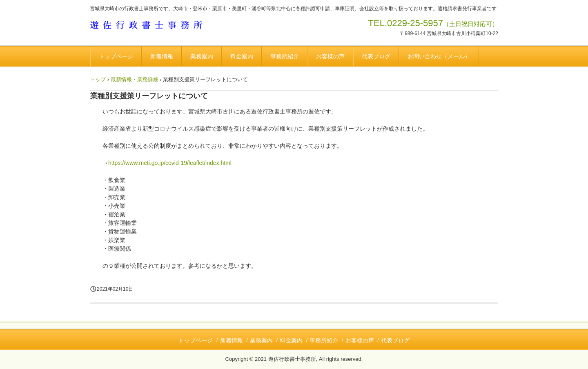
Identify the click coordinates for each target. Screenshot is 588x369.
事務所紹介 (285, 56)
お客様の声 (330, 56)
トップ (98, 79)
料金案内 (242, 56)
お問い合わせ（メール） (439, 56)
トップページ (116, 56)
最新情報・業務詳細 (135, 79)
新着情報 (162, 56)
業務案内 (202, 56)
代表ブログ (376, 56)
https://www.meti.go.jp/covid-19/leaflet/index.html (170, 163)
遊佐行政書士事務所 (150, 26)
